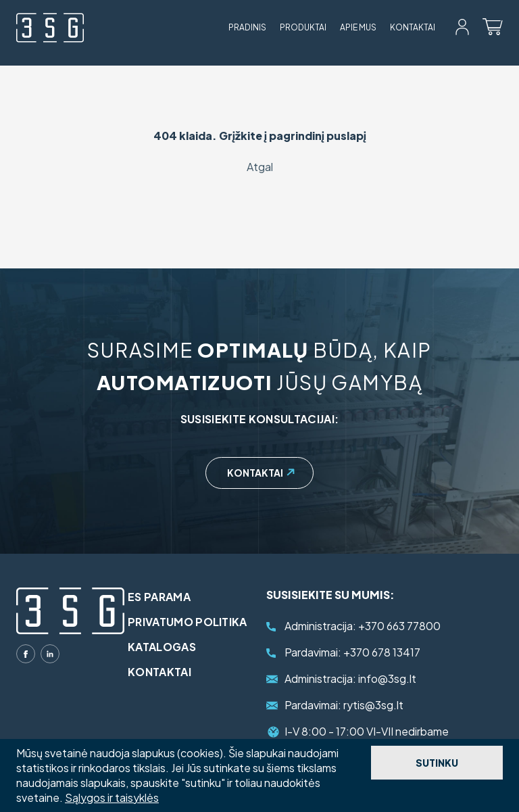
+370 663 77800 (363, 626)
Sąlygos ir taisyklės (112, 797)
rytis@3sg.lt (344, 705)
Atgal (260, 167)
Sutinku (437, 763)
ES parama (159, 597)
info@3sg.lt (350, 678)
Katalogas (162, 647)
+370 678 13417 (352, 652)
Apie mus (358, 27)
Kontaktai (413, 27)
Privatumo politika (188, 622)
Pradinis (247, 27)
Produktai (303, 27)
